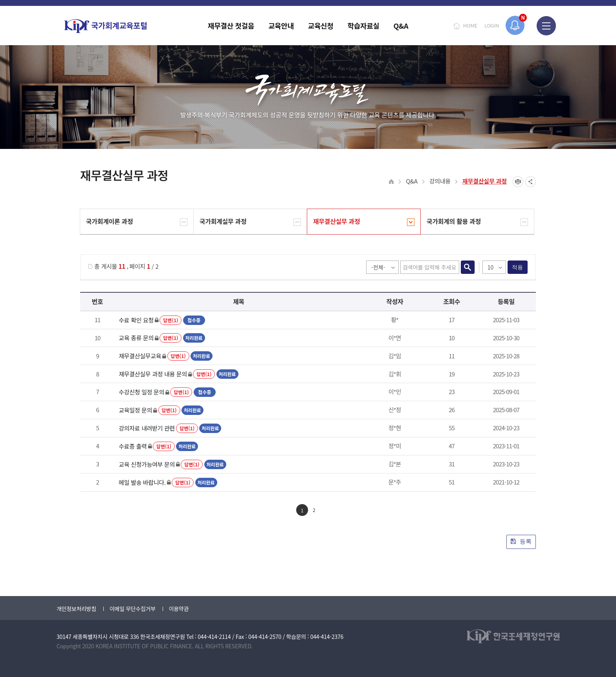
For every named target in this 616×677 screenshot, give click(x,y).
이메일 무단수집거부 (133, 609)
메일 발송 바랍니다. (142, 482)
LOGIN (492, 25)
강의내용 (440, 181)
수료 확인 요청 (136, 320)
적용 (518, 267)
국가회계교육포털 (106, 26)
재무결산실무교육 (140, 356)
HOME (470, 25)
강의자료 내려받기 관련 (147, 428)
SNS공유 (531, 182)
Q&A (412, 181)
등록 (521, 541)
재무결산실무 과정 (485, 181)
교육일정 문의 (135, 410)
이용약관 (179, 609)
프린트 (518, 182)
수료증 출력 (133, 446)
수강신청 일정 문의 (141, 392)
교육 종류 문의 (136, 338)
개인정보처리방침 (76, 609)
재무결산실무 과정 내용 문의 (153, 374)
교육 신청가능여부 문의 (147, 464)
